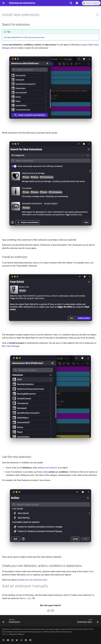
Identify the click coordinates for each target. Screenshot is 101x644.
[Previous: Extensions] (12, 622)
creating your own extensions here (32, 580)
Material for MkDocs (17, 634)
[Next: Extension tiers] (87, 622)
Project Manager (12, 346)
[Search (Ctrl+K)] (91, 3)
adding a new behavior (47, 468)
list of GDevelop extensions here (32, 37)
